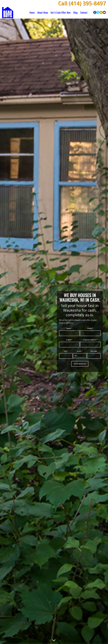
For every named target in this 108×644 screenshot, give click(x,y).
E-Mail (69, 340)
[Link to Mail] (101, 12)
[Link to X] (98, 12)
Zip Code (94, 351)
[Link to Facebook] (95, 12)
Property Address (90, 340)
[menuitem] (32, 12)
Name (69, 328)
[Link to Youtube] (104, 12)
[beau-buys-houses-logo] (8, 12)
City (66, 351)
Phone (90, 328)
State (80, 351)
